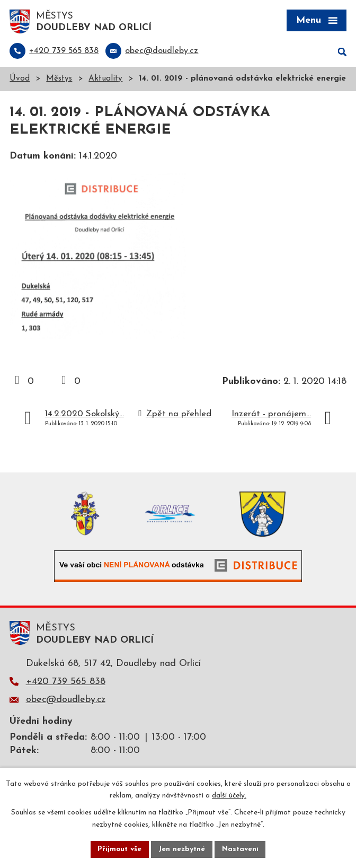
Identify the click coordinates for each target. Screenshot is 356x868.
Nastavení (241, 849)
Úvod (20, 80)
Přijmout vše (119, 849)
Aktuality (105, 80)
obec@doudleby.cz (66, 701)
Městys (59, 80)
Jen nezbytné (182, 849)
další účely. (229, 796)
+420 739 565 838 (66, 682)
